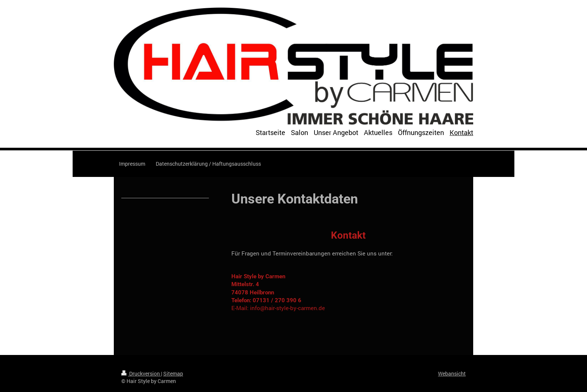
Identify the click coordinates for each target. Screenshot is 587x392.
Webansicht (452, 373)
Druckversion (141, 373)
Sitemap (173, 373)
